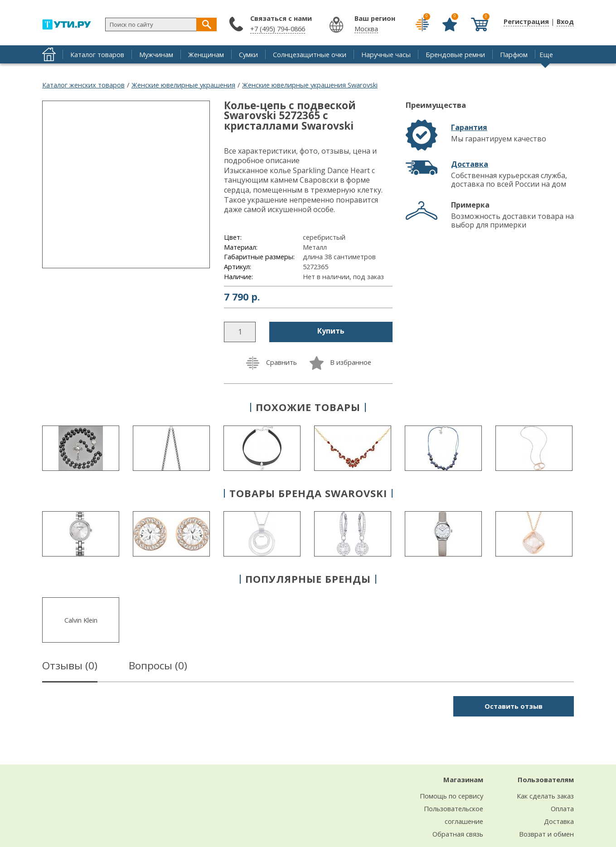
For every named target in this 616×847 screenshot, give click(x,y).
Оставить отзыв (514, 706)
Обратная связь (458, 834)
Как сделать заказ (545, 796)
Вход (565, 21)
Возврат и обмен (546, 834)
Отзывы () (70, 667)
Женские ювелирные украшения (183, 85)
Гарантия (469, 127)
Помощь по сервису (451, 796)
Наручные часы (386, 54)
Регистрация (526, 21)
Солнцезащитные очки (310, 54)
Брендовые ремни (455, 54)
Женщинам (206, 54)
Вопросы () (158, 667)
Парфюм (514, 54)
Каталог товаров (97, 54)
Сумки (248, 54)
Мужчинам (156, 54)
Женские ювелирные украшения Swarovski (310, 85)
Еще (546, 54)
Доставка (470, 164)
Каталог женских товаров (83, 85)
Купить (331, 331)
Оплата (562, 808)
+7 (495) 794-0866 (278, 29)
